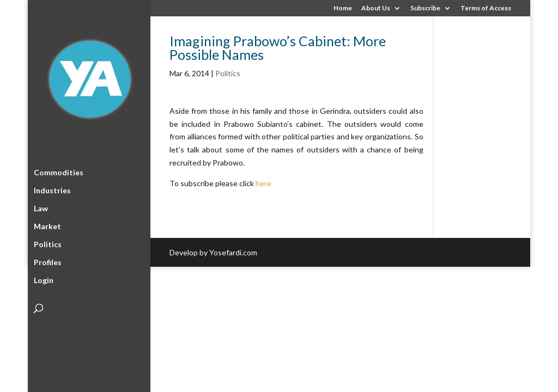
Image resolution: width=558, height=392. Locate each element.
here (263, 183)
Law (41, 207)
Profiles (48, 261)
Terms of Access (486, 8)
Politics (48, 243)
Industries (52, 189)
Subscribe (425, 8)
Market (47, 225)
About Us (376, 8)
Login (44, 278)
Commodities (59, 171)
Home (343, 8)
